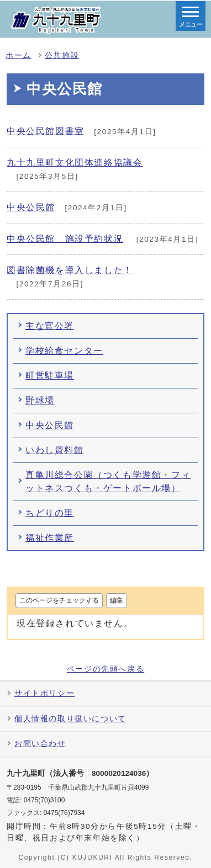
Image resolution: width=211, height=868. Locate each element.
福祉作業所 (50, 538)
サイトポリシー (44, 693)
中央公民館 (31, 207)
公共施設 (62, 55)
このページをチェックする (59, 600)
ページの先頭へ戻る (106, 669)
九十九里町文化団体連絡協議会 (75, 163)
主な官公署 (50, 326)
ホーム (19, 55)
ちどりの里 (50, 513)
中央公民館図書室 (46, 131)
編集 (117, 600)
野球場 (40, 400)
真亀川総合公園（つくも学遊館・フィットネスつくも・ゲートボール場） (108, 481)
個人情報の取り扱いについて (70, 719)
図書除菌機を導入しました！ (70, 270)
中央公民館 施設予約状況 (65, 239)
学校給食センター (64, 351)
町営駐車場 (50, 376)
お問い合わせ (40, 744)
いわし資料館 (55, 450)
